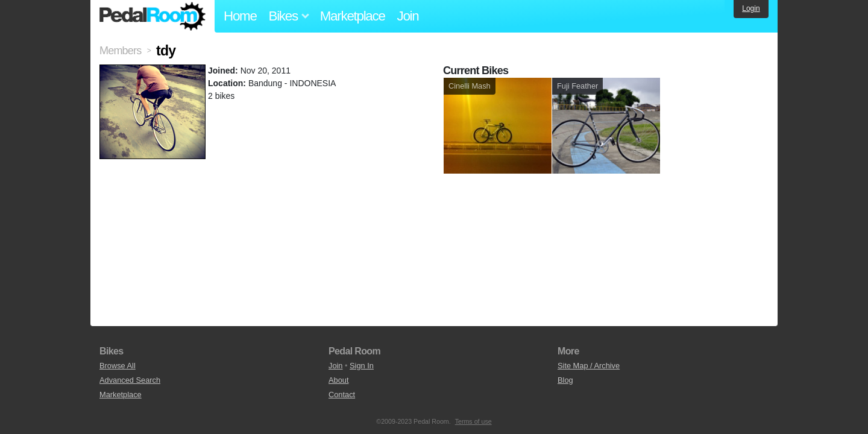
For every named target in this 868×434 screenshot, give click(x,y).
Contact (342, 395)
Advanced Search (130, 380)
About (338, 380)
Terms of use (473, 421)
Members (120, 51)
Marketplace (353, 16)
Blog (565, 380)
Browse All (118, 366)
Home (240, 16)
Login (751, 8)
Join (408, 16)
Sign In (362, 366)
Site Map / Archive (589, 366)
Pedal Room (153, 16)
